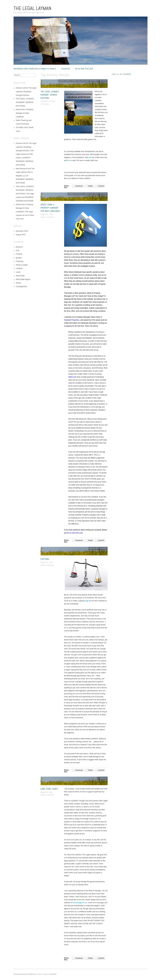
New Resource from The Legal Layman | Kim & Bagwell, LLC (25, 172)
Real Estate (85, 81)
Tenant (105, 81)
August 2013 (21, 235)
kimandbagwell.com (80, 903)
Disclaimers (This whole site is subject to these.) (35, 69)
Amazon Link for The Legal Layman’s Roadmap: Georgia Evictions (26, 91)
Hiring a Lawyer (22, 265)
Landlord (74, 81)
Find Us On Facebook (121, 74)
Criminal (19, 254)
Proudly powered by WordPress (25, 974)
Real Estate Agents (96, 81)
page (87, 601)
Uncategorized (102, 778)
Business (62, 81)
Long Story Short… (50, 789)
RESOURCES (66, 69)
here (90, 157)
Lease (79, 81)
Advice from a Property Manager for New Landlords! (50, 208)
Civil (76, 194)
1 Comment (45, 104)
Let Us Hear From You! (84, 69)
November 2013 (22, 231)
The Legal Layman (32, 8)
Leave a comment (47, 217)
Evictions (45, 559)
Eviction (68, 81)
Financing (20, 261)
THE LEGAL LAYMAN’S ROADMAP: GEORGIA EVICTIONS (50, 95)
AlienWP (53, 974)
